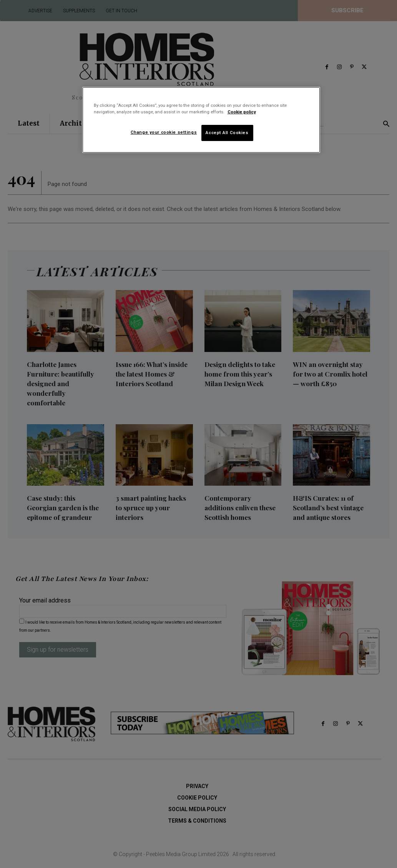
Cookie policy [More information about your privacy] (242, 112)
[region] (201, 120)
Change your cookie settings (164, 132)
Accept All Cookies (227, 133)
